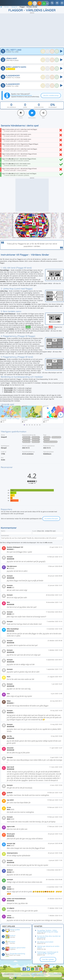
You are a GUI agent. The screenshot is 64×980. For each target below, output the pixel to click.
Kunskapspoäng (39, 107)
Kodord (12, 936)
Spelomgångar (11, 107)
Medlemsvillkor (26, 975)
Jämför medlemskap (51, 95)
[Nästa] (61, 415)
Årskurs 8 (26, 442)
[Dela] (43, 113)
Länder (46, 440)
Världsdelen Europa (51, 418)
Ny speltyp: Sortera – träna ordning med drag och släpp (48, 931)
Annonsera (26, 974)
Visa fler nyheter (48, 959)
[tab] (24, 425)
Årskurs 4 (26, 437)
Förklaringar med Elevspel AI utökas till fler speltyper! (48, 953)
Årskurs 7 (36, 440)
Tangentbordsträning (17, 954)
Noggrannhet (53, 107)
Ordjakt (12, 942)
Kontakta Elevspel (51, 519)
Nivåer (25, 107)
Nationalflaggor (50, 442)
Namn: (3, 531)
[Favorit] (21, 113)
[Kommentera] (32, 113)
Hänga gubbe (15, 930)
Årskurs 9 (36, 442)
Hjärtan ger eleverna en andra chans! (48, 947)
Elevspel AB (18, 974)
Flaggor (47, 437)
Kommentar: (5, 536)
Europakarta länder (29, 418)
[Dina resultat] (48, 3)
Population (56, 437)
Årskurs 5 (36, 437)
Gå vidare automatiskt (45, 942)
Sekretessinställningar (38, 975)
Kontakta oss (43, 974)
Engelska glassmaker (18, 948)
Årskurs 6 (26, 440)
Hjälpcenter (34, 974)
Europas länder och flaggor (11, 418)
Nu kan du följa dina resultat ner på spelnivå (49, 937)
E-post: (35, 531)
